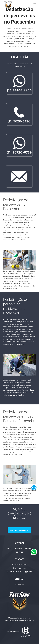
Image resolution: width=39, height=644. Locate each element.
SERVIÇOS (29, 548)
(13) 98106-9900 (21, 565)
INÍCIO (9, 548)
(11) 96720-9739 (15, 572)
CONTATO (19, 552)
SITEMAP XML (19, 584)
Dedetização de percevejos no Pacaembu (19, 620)
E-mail (29, 572)
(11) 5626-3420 (21, 568)
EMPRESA (18, 548)
